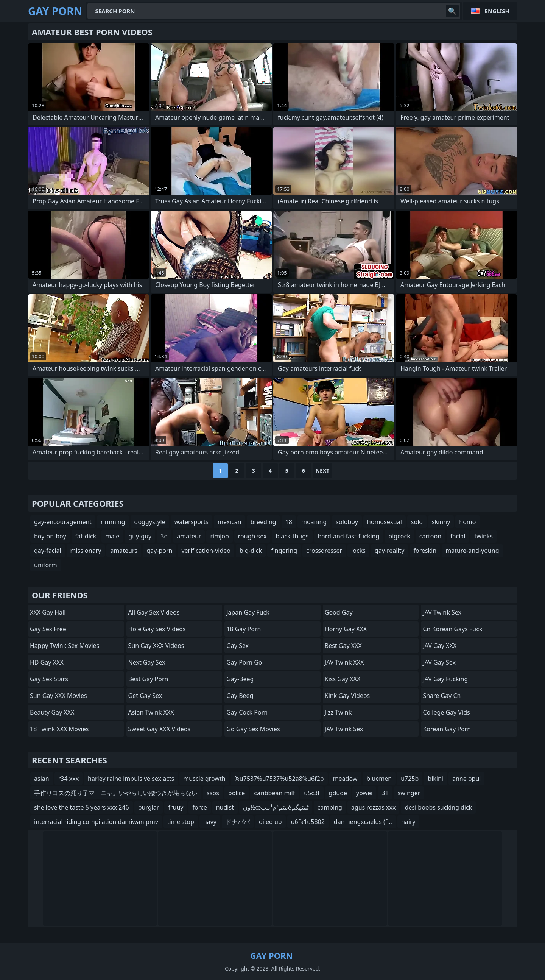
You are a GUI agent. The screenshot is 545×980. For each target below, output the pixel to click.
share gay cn (442, 696)
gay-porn (159, 551)
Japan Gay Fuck (248, 612)
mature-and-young (472, 551)
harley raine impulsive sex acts (131, 779)
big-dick (251, 551)
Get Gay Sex (145, 696)
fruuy (176, 807)
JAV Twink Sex (344, 729)
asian (42, 779)
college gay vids (446, 712)
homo (467, 522)
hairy (408, 822)
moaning (314, 522)
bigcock (399, 536)
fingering (284, 551)
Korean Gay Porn (447, 729)
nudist (225, 807)
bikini (435, 779)
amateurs (124, 551)
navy (210, 822)
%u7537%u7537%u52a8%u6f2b (279, 779)
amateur (189, 536)
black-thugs (292, 536)
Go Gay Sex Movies (253, 729)
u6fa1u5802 (308, 822)
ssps (213, 793)
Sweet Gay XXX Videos (160, 729)
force (199, 807)
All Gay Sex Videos (154, 612)
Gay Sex (237, 646)
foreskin (425, 551)
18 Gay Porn (244, 629)
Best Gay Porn (148, 679)
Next (323, 470)
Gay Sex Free (48, 629)
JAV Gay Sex (439, 662)
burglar (149, 807)
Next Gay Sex (147, 662)
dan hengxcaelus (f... (363, 822)
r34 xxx (69, 779)
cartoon (430, 536)
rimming (113, 522)
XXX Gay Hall (48, 612)
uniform (46, 565)
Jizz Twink (338, 712)
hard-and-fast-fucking (349, 536)
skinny (441, 522)
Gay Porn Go (244, 662)
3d (164, 536)
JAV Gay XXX (440, 646)
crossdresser (324, 551)
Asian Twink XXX (151, 712)
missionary (86, 551)
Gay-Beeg (240, 679)
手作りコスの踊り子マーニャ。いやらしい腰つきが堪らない (116, 793)
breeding (263, 522)
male (112, 536)
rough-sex (252, 536)
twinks (483, 536)
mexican (230, 522)
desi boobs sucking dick (438, 807)
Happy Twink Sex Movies (65, 646)
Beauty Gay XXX (52, 712)
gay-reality (390, 551)
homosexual (385, 522)
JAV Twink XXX (344, 662)
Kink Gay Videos (347, 696)
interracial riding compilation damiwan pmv (96, 822)
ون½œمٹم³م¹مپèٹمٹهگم (276, 807)
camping (330, 807)
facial (458, 536)
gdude (338, 793)
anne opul (466, 779)
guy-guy (140, 536)
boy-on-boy (50, 536)
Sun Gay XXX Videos (156, 646)
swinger (409, 793)
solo (417, 522)
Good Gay (339, 612)
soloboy (347, 522)
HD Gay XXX (47, 662)
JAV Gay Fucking (445, 679)
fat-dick (86, 536)
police (237, 793)
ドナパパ (238, 822)
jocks (358, 551)
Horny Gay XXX (346, 629)
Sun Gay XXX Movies (58, 696)
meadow (345, 779)
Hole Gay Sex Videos (157, 629)
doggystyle (150, 522)
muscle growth (204, 779)
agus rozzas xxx (374, 807)
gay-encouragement (63, 522)
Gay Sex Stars (49, 679)
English (497, 11)
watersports (192, 522)
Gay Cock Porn (247, 712)
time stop (181, 822)
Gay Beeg (240, 696)
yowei (364, 793)
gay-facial (48, 551)
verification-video (206, 551)
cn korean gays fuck (452, 629)
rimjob (219, 536)
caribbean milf (274, 793)
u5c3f (312, 793)
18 (289, 522)
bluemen (379, 779)
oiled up (270, 822)
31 (385, 793)
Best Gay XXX (343, 646)
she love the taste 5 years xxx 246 (82, 807)
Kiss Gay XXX (343, 679)
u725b (410, 779)
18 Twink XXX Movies (59, 729)
